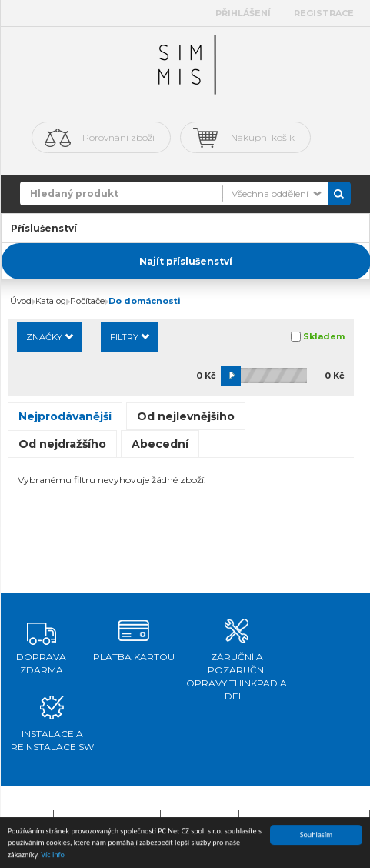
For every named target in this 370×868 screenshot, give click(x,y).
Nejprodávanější (65, 416)
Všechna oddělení (270, 194)
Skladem (324, 336)
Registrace (324, 13)
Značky (50, 337)
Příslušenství (44, 228)
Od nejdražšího (62, 444)
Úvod (21, 301)
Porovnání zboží (118, 137)
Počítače (87, 301)
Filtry (130, 337)
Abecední (160, 444)
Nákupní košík (263, 137)
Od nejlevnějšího (186, 416)
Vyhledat (339, 194)
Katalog (51, 301)
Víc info (53, 855)
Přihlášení (243, 13)
